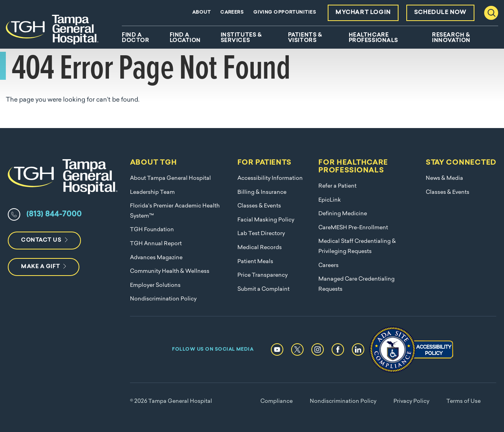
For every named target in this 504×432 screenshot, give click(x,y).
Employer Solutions (155, 285)
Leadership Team (152, 192)
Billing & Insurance (262, 192)
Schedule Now (440, 13)
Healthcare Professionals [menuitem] (373, 38)
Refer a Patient (337, 186)
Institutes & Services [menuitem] (241, 38)
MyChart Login (363, 13)
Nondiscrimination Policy (163, 299)
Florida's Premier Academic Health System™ (175, 211)
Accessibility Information (270, 178)
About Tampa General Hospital (170, 178)
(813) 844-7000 (54, 214)
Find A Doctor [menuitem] (135, 38)
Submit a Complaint (263, 289)
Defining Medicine (343, 214)
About (201, 12)
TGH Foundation (152, 230)
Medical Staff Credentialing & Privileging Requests (357, 247)
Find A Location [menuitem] (185, 38)
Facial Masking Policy (266, 220)
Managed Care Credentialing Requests (356, 284)
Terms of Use (464, 401)
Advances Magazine (156, 258)
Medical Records (260, 248)
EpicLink (330, 200)
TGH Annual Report (156, 244)
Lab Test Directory (261, 234)
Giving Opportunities (285, 12)
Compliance (277, 401)
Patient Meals (255, 262)
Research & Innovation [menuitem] (451, 38)
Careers (232, 12)
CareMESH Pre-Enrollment (353, 228)
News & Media (444, 178)
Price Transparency (263, 275)
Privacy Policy (411, 401)
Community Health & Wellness (170, 271)
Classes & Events (259, 206)
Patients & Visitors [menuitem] (305, 38)
